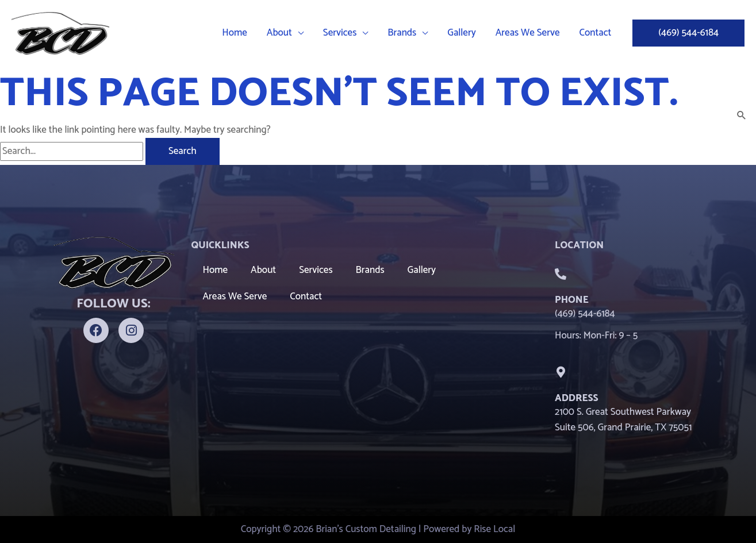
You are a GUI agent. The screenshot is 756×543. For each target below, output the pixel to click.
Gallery (422, 270)
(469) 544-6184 (585, 314)
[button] (298, 33)
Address (577, 398)
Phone (572, 300)
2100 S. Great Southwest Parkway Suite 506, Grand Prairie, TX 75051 (623, 420)
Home (216, 270)
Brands (370, 270)
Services (316, 270)
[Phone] (561, 274)
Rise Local (494, 529)
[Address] (561, 372)
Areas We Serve (235, 296)
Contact (306, 296)
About (263, 270)
